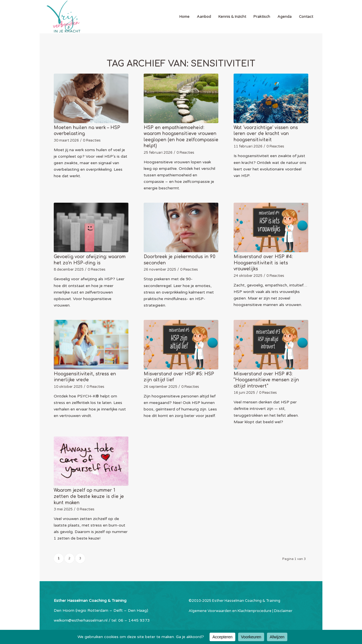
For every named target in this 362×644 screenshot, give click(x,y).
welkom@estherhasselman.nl (81, 620)
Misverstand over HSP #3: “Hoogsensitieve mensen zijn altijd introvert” (266, 380)
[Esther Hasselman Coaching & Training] (63, 17)
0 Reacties (92, 140)
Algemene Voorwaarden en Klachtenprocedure (230, 611)
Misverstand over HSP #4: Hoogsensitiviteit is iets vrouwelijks (263, 263)
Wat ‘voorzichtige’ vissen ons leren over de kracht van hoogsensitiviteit (266, 134)
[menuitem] (184, 17)
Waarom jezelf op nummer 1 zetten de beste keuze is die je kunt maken (89, 496)
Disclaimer (283, 611)
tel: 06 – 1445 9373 (131, 620)
